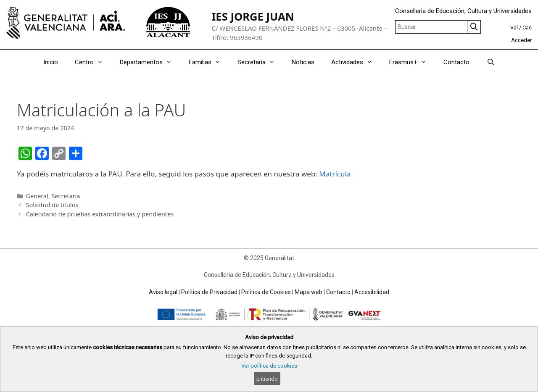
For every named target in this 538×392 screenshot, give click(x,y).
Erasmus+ (412, 62)
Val (514, 28)
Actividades (356, 62)
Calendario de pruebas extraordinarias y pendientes (100, 214)
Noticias (303, 62)
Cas (527, 28)
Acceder (521, 40)
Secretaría (260, 62)
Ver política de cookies (269, 366)
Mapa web (309, 292)
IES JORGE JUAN (253, 17)
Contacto (456, 62)
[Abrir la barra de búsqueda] (490, 62)
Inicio (51, 62)
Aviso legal (163, 292)
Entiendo (267, 379)
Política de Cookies (266, 292)
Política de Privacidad (209, 292)
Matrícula (335, 174)
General (37, 196)
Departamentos (150, 62)
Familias (209, 62)
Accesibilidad (372, 292)
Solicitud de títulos (52, 205)
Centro (93, 62)
